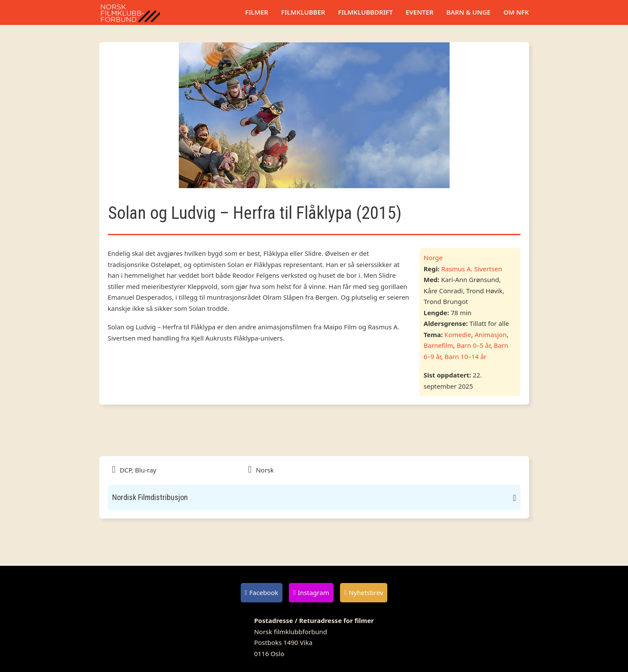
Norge (433, 258)
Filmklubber (303, 12)
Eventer (420, 12)
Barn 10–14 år (466, 356)
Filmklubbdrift (365, 12)
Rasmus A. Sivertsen (472, 269)
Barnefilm (439, 345)
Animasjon (491, 334)
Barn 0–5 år (473, 345)
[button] (314, 497)
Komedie (458, 334)
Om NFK (516, 12)
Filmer (257, 12)
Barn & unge (468, 12)
